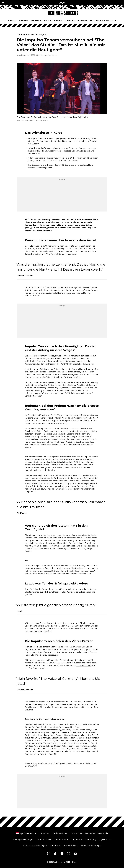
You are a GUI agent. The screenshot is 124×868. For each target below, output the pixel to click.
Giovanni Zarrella (84, 665)
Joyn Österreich (26, 833)
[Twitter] (69, 854)
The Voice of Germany (57, 254)
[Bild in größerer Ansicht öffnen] (62, 89)
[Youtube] (75, 854)
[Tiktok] (55, 854)
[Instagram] (49, 854)
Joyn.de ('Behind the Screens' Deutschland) (78, 763)
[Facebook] (62, 854)
